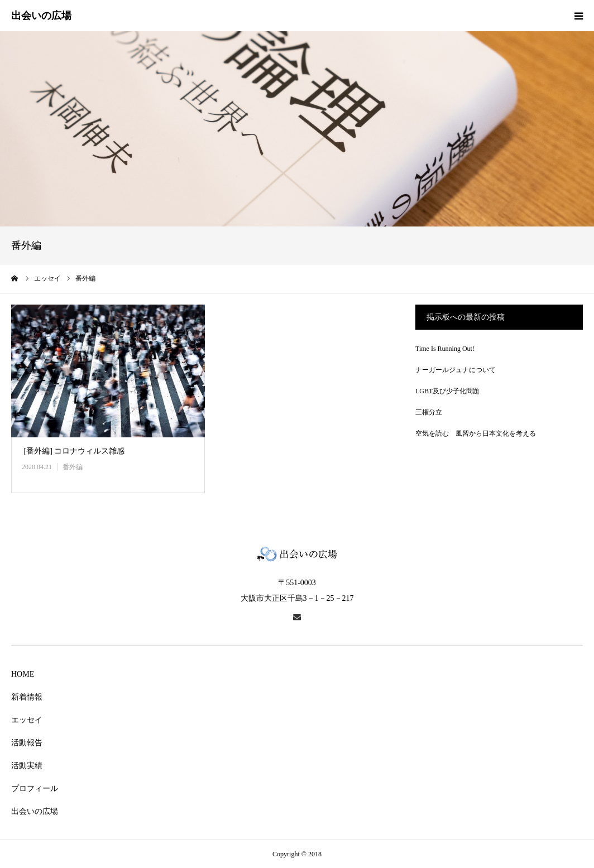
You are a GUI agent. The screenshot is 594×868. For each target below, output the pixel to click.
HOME (23, 674)
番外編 (73, 467)
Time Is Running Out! (445, 349)
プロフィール (35, 789)
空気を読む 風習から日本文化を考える (476, 433)
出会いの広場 (35, 811)
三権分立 (429, 412)
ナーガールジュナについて (456, 370)
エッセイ (27, 720)
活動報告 (27, 743)
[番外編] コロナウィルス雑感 (73, 451)
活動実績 (27, 766)
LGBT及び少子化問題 (447, 391)
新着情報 (27, 697)
